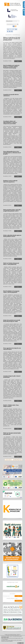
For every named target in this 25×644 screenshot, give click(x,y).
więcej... (18, 61)
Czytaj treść (11, 29)
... (12, 460)
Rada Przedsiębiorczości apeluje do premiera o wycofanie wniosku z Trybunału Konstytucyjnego (11, 67)
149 (15, 460)
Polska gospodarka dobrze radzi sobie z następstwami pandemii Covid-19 (12, 210)
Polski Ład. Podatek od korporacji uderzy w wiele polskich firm (11, 264)
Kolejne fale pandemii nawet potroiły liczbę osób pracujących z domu (12, 321)
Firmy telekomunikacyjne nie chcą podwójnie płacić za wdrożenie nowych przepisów (12, 153)
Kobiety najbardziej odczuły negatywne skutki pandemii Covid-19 (12, 236)
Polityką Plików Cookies (5, 637)
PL (14, 26)
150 (17, 460)
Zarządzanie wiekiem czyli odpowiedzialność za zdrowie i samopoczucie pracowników (10, 122)
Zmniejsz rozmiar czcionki (16, 29)
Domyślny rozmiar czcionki (8, 31)
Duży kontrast (12, 31)
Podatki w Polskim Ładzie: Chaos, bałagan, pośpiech (11, 406)
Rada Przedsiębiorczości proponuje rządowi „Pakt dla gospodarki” (11, 292)
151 (20, 460)
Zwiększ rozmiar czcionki (10, 31)
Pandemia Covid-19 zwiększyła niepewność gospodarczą (10, 181)
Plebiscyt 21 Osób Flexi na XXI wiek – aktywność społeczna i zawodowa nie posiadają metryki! (12, 39)
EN (15, 26)
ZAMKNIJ (21, 643)
